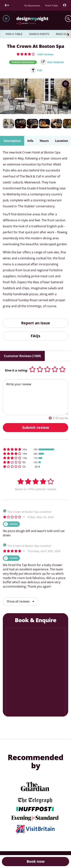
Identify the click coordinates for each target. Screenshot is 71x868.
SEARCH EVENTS (39, 34)
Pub (40, 70)
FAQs (35, 336)
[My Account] (66, 5)
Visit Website (55, 62)
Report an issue (36, 323)
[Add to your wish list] (66, 84)
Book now (36, 861)
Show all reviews (21, 601)
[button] (35, 54)
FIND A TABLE (14, 34)
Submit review (36, 427)
